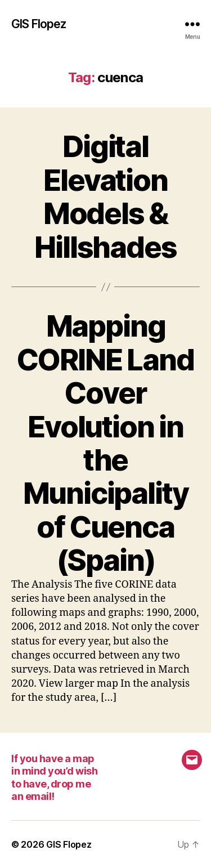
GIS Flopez (39, 24)
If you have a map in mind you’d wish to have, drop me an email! (54, 778)
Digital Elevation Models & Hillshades (105, 196)
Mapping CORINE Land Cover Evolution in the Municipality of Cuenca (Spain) (105, 443)
